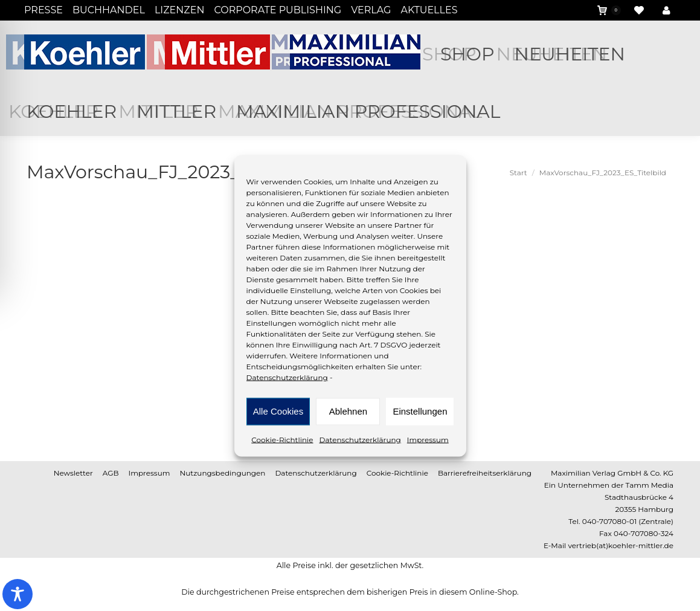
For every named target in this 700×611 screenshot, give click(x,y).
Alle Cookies (278, 411)
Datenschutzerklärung (287, 377)
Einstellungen (420, 411)
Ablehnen (348, 411)
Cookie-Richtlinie (282, 439)
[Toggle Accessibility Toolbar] (18, 594)
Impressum (428, 439)
